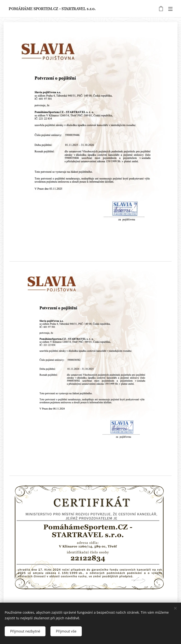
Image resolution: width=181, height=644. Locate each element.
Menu (170, 9)
